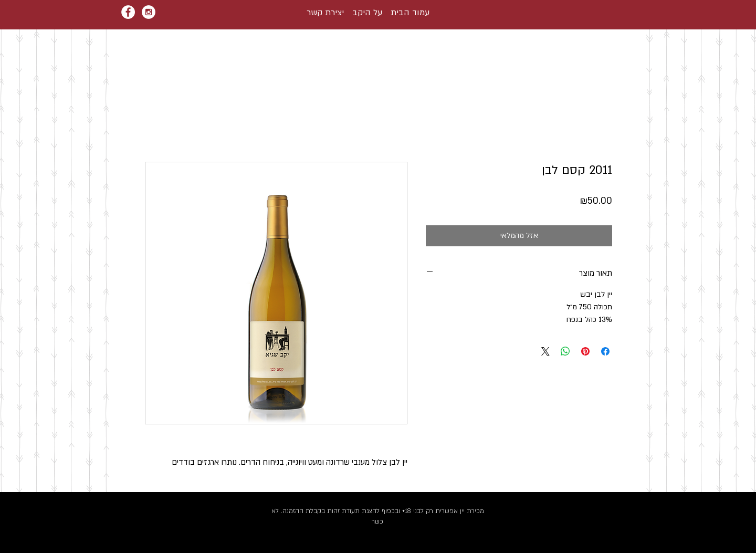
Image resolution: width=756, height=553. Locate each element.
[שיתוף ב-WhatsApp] (565, 351)
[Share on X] (545, 351)
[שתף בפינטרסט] (585, 351)
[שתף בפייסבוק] (605, 351)
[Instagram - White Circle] (149, 12)
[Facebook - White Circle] (128, 12)
